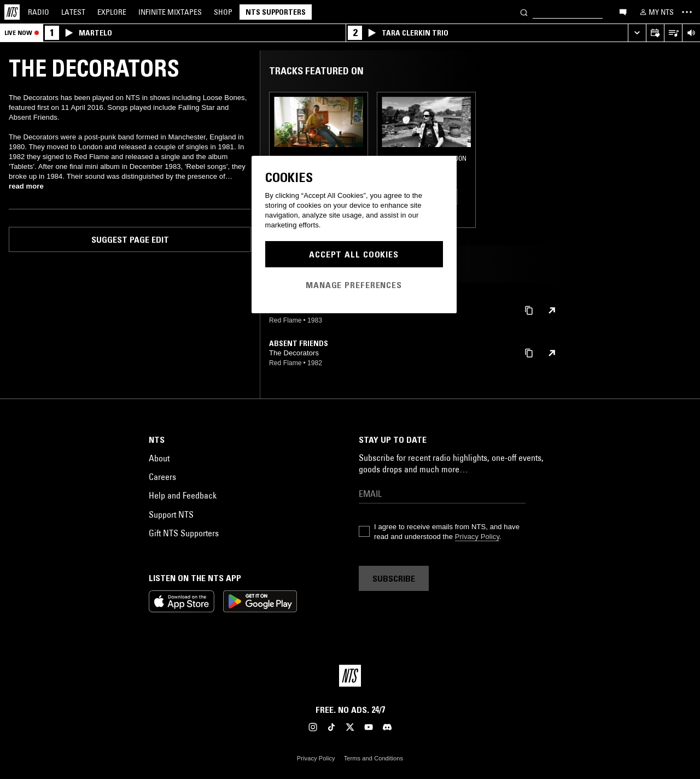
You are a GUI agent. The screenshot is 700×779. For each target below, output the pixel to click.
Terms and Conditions (374, 758)
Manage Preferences (354, 285)
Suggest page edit (130, 239)
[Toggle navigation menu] (687, 12)
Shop (223, 12)
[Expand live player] (637, 33)
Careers (162, 477)
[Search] (524, 12)
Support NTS (171, 514)
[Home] (12, 12)
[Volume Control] (691, 33)
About (159, 458)
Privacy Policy (477, 537)
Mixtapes (170, 12)
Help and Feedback (183, 495)
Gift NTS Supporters (184, 533)
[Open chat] (623, 11)
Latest (73, 12)
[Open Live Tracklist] (673, 33)
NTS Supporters (276, 12)
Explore (112, 12)
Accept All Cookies (354, 254)
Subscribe (394, 578)
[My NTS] (656, 12)
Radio (39, 12)
